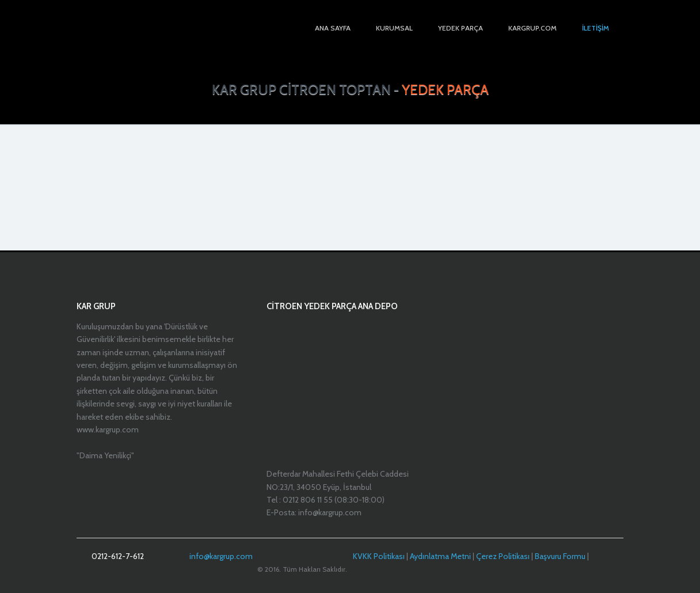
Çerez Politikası (503, 556)
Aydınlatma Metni (440, 556)
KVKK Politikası (379, 556)
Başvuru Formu (560, 556)
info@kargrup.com (221, 556)
